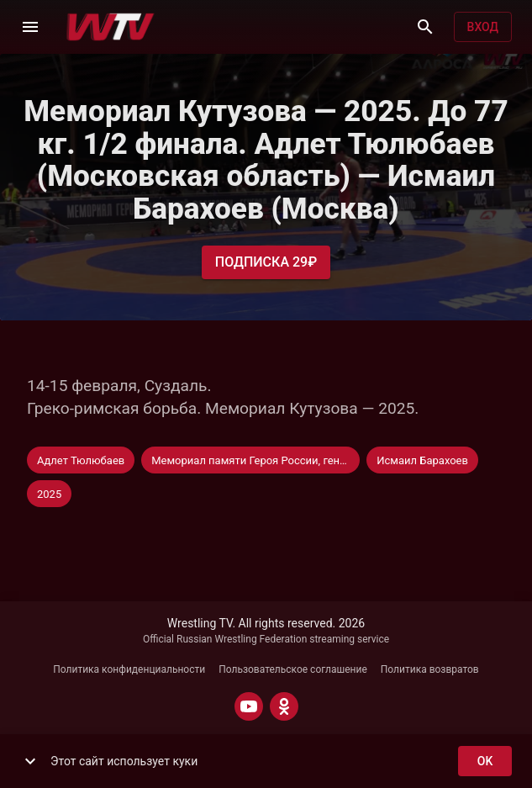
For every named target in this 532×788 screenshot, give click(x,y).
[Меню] (30, 27)
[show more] (30, 761)
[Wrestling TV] (111, 27)
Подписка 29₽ (266, 262)
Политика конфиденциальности (129, 669)
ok (485, 762)
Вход (483, 27)
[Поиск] (425, 27)
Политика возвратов (430, 669)
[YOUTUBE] (249, 706)
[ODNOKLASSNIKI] (284, 706)
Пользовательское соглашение (293, 669)
